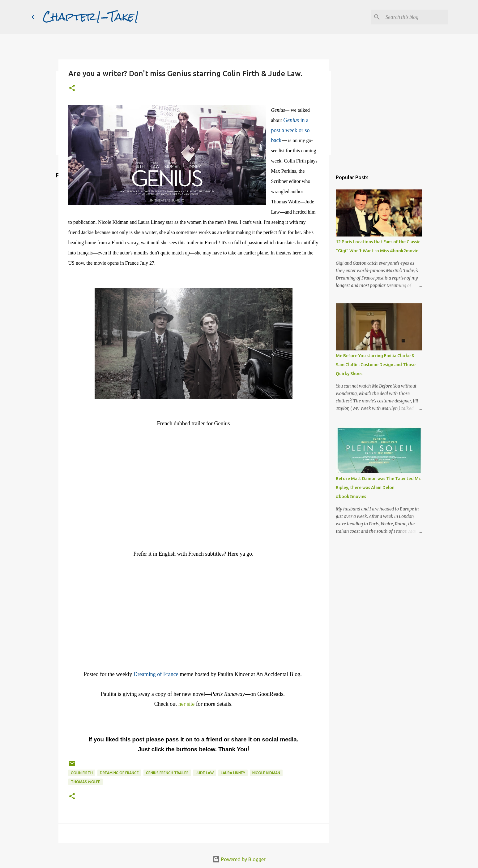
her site (186, 704)
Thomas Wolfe (85, 782)
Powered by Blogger (239, 859)
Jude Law (205, 773)
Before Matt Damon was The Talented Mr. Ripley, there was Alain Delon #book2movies (378, 488)
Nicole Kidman (266, 773)
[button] (72, 88)
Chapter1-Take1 (91, 17)
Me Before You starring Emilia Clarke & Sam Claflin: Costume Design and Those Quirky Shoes (376, 365)
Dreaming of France (119, 773)
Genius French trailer (167, 773)
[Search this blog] (416, 17)
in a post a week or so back (290, 130)
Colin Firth (82, 773)
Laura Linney (233, 773)
